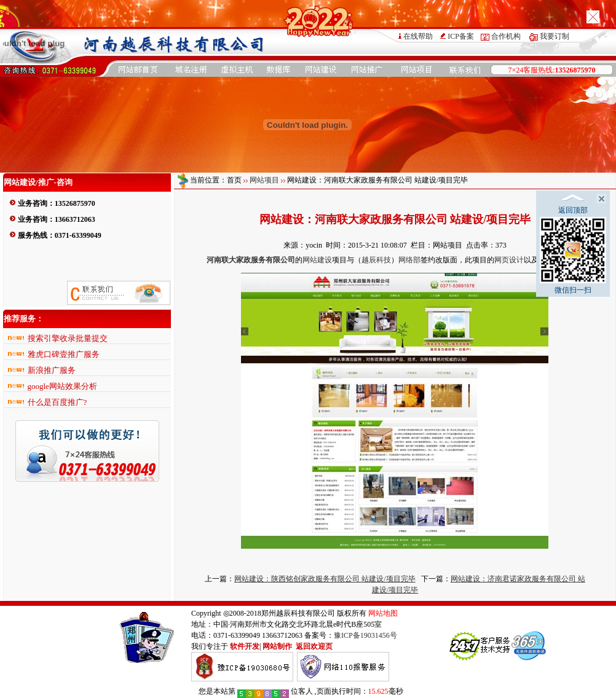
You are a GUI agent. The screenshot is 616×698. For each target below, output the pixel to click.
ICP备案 (461, 36)
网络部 (409, 260)
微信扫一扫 (573, 256)
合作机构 (506, 36)
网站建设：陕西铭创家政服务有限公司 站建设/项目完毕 (325, 579)
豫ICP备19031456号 (365, 635)
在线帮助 (418, 36)
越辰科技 (376, 260)
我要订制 (555, 36)
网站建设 (317, 260)
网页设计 (509, 260)
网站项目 (264, 180)
